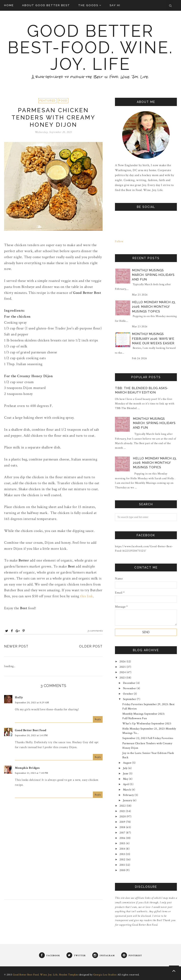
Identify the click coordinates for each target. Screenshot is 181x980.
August (128, 763)
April (127, 784)
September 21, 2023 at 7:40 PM (32, 773)
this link (87, 596)
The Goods (90, 5)
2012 (123, 860)
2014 (123, 849)
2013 (123, 854)
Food (63, 101)
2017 (123, 833)
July (126, 768)
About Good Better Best (46, 5)
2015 (123, 843)
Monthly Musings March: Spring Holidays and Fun (153, 275)
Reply (98, 719)
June (126, 774)
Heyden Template (69, 975)
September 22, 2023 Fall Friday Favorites (148, 738)
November (130, 688)
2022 (123, 806)
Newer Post (16, 646)
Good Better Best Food (31, 730)
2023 (123, 678)
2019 (123, 822)
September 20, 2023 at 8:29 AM (32, 703)
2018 (123, 827)
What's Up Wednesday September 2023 (147, 724)
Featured (47, 101)
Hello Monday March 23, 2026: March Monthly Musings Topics (154, 307)
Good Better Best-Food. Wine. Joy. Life (90, 48)
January (128, 800)
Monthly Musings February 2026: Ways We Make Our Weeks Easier (153, 339)
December (130, 683)
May (126, 779)
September (130, 699)
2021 (123, 811)
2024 (123, 672)
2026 (123, 662)
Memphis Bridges (27, 768)
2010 (123, 870)
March (127, 790)
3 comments (95, 631)
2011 (123, 865)
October (128, 694)
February (129, 795)
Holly (19, 697)
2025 (123, 667)
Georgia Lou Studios (105, 975)
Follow (119, 241)
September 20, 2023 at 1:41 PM (31, 735)
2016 (123, 838)
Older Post (91, 646)
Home (9, 5)
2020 (123, 817)
